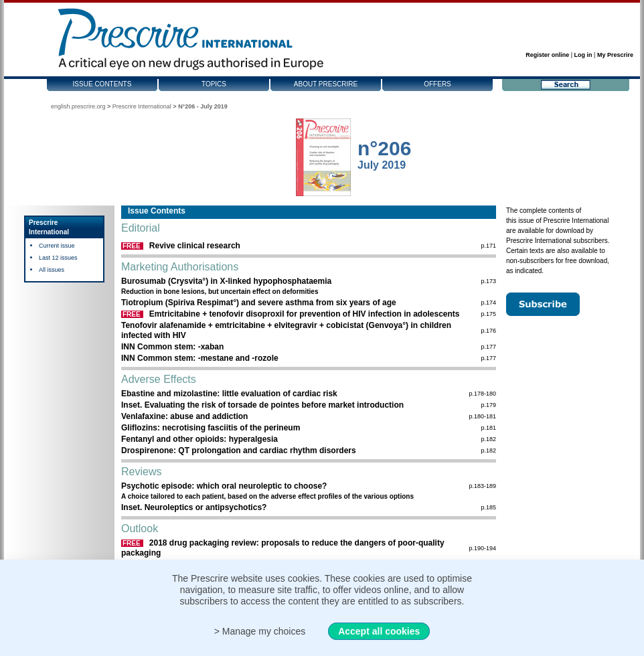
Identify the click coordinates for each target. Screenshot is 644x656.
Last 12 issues (58, 258)
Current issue (57, 246)
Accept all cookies (379, 631)
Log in (583, 55)
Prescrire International (142, 106)
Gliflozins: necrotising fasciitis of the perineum (211, 428)
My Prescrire (615, 55)
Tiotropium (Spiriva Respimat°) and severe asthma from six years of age (259, 303)
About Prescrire (326, 84)
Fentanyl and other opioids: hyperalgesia (199, 439)
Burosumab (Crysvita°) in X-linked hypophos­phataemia (226, 281)
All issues (52, 270)
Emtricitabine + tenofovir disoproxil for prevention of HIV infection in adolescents (305, 314)
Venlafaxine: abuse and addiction (184, 416)
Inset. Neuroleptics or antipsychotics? (194, 507)
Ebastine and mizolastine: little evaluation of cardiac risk (229, 394)
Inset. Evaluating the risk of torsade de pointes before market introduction (262, 405)
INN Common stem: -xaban (172, 347)
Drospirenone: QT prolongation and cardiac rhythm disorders (239, 450)
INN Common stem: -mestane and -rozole (200, 358)
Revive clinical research (195, 246)
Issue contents (102, 84)
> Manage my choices (260, 631)
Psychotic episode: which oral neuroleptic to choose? (224, 486)
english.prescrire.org (78, 106)
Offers (437, 84)
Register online (547, 55)
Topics (214, 84)
